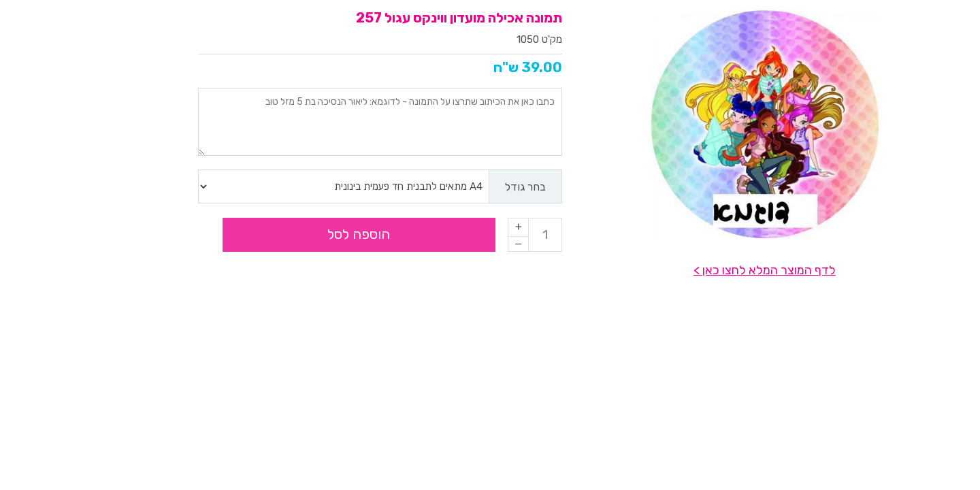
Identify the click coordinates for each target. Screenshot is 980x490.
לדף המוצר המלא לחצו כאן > (682, 270)
